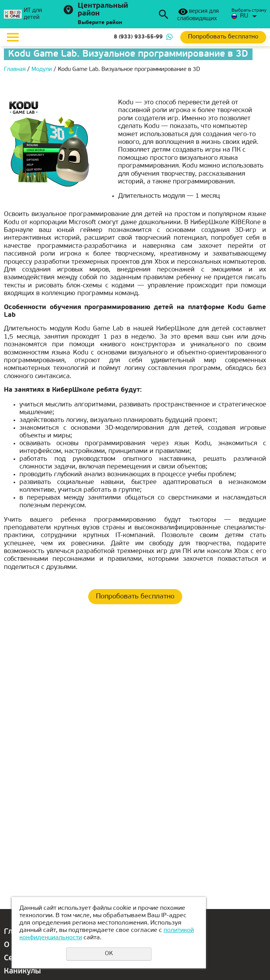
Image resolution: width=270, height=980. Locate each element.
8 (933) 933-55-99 (138, 37)
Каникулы (22, 971)
